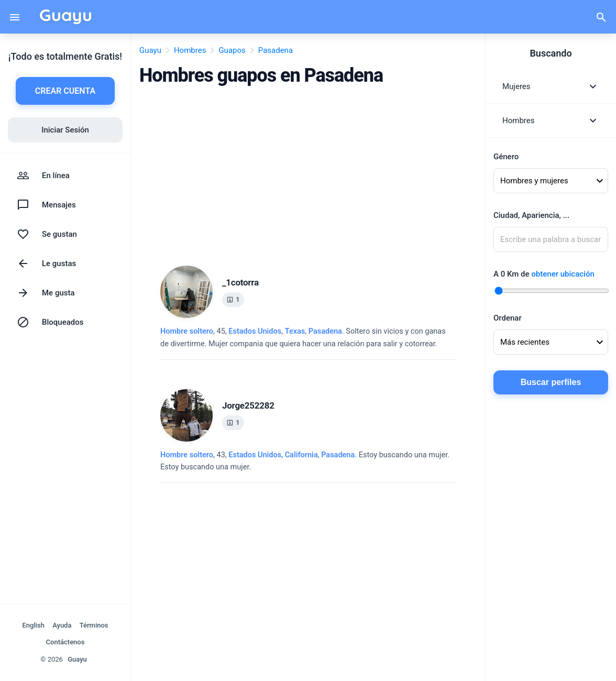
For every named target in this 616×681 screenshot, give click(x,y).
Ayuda (62, 625)
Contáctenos (65, 642)
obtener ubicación (563, 274)
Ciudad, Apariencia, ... (531, 215)
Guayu (77, 659)
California (301, 455)
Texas (295, 331)
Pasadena (325, 331)
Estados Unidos (255, 331)
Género (506, 157)
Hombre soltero (187, 331)
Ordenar (508, 318)
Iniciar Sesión (65, 130)
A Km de (544, 274)
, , (285, 331)
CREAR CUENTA (65, 91)
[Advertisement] (308, 172)
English (33, 625)
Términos (94, 625)
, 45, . (303, 337)
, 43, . (305, 461)
